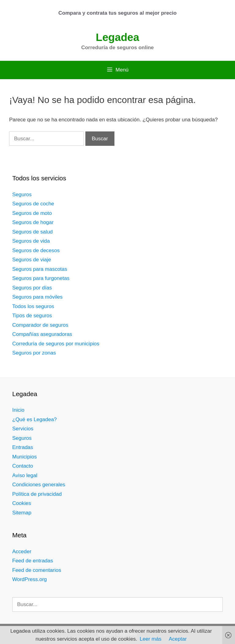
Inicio (18, 410)
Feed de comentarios (37, 570)
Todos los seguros (33, 306)
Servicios (23, 429)
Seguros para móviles (37, 297)
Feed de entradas (33, 561)
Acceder (22, 552)
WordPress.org (30, 579)
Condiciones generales (39, 485)
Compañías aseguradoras (42, 334)
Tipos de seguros (32, 316)
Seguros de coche (33, 204)
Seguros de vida (31, 241)
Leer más (151, 639)
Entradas (23, 447)
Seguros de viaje (32, 260)
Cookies (22, 503)
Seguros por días (32, 288)
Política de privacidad (37, 494)
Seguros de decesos (36, 250)
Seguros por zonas (34, 353)
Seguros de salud (32, 232)
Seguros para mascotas (40, 269)
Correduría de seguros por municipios (56, 344)
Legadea (117, 37)
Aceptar (178, 639)
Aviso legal (25, 475)
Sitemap (22, 513)
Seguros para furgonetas (41, 278)
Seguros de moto (32, 213)
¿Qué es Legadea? (35, 420)
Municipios (24, 457)
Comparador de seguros (40, 325)
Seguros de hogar (33, 222)
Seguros (22, 195)
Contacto (23, 466)
